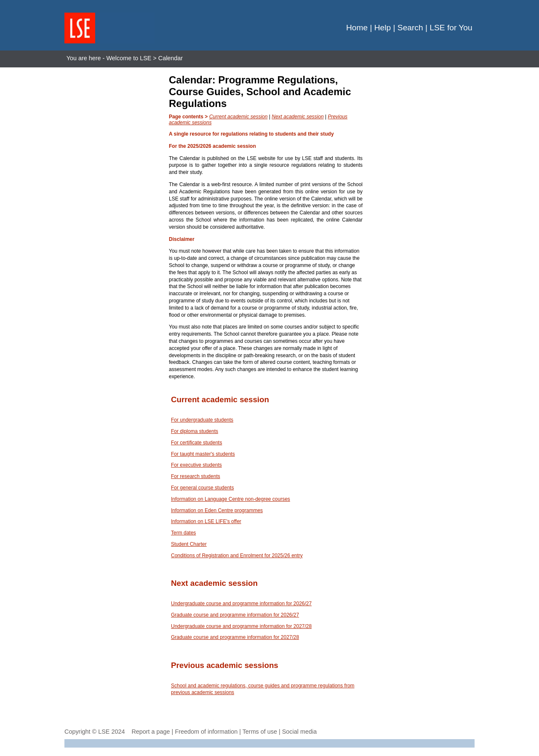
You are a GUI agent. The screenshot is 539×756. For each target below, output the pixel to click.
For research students (196, 476)
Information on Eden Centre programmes (217, 510)
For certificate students (196, 443)
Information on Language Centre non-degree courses (231, 499)
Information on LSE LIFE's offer (206, 521)
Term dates (183, 533)
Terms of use (260, 732)
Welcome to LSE (129, 58)
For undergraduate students (202, 420)
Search (410, 28)
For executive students (196, 465)
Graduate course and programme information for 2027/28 (235, 637)
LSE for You (451, 28)
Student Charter (189, 544)
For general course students (202, 488)
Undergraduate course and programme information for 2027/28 (241, 626)
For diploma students (195, 431)
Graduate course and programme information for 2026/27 (235, 615)
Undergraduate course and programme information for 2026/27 (241, 604)
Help (383, 28)
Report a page (151, 732)
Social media (299, 732)
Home (357, 28)
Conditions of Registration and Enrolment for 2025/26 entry (237, 556)
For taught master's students (203, 454)
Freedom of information (206, 732)
